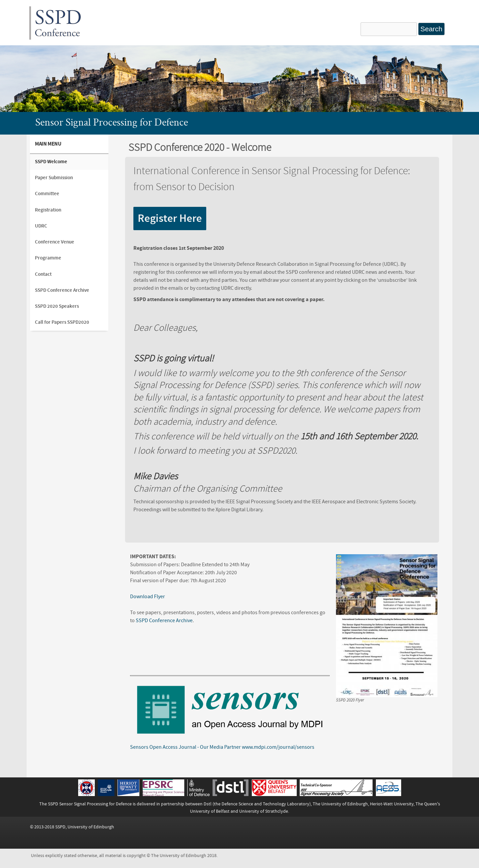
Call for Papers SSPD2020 (62, 322)
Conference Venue (55, 242)
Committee (47, 194)
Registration (48, 210)
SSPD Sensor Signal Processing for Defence (90, 804)
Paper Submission (54, 178)
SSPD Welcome (51, 162)
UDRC (41, 226)
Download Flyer (148, 597)
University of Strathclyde (264, 811)
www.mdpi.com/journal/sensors (278, 747)
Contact (43, 274)
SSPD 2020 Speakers (57, 306)
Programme (48, 258)
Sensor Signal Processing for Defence (112, 123)
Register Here (170, 218)
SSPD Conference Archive (164, 621)
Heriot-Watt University (392, 804)
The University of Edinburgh (340, 804)
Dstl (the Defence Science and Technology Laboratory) (257, 804)
